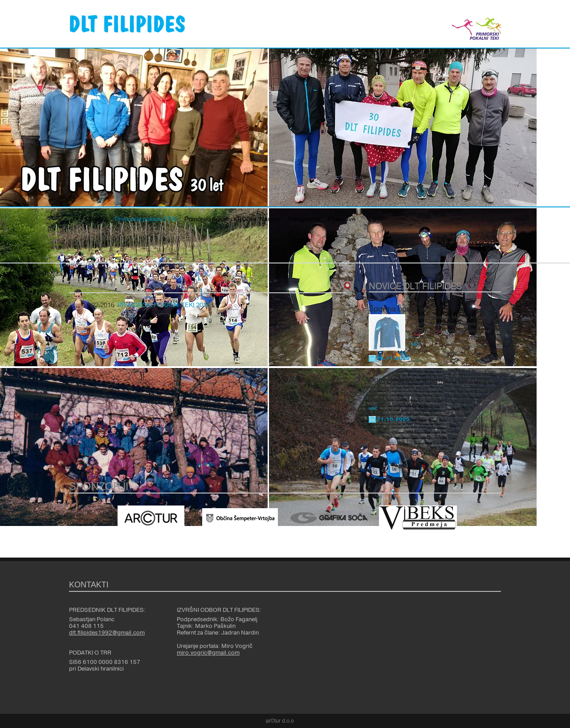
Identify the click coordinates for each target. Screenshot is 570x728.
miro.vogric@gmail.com (208, 653)
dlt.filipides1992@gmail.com (107, 633)
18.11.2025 (393, 358)
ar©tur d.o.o (280, 721)
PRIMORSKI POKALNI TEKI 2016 (164, 305)
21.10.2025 (393, 419)
